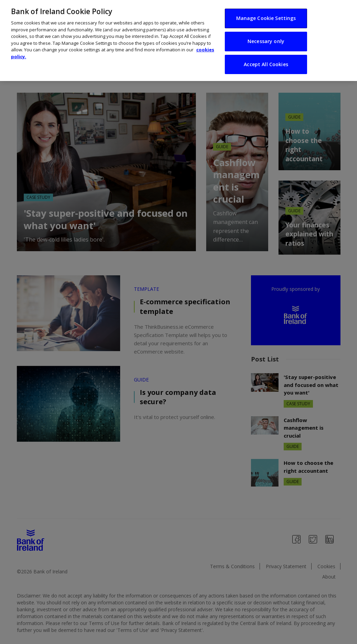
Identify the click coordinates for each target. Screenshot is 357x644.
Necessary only (266, 26)
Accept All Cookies (266, 49)
